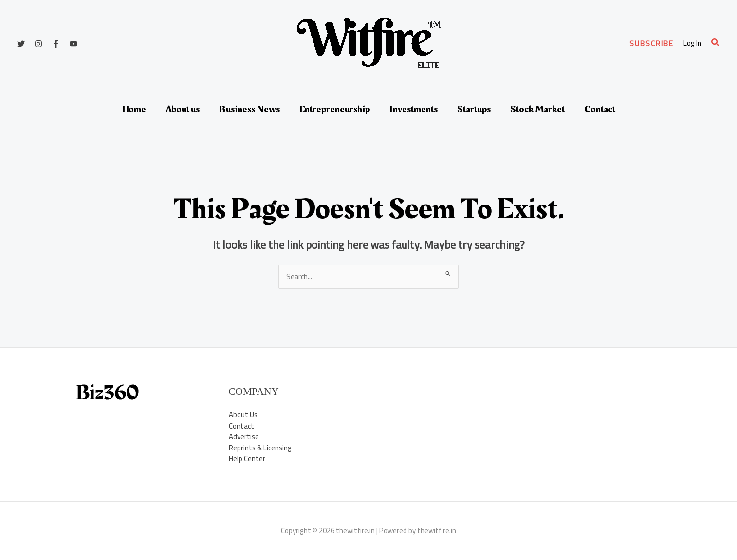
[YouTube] (74, 44)
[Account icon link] (692, 44)
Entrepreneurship (335, 109)
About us (183, 109)
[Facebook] (56, 44)
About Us (243, 415)
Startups (474, 109)
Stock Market (537, 109)
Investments (414, 109)
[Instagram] (38, 44)
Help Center (247, 458)
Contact (600, 109)
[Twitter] (21, 44)
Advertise (244, 437)
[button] (652, 44)
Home (134, 109)
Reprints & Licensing (260, 448)
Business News (249, 109)
